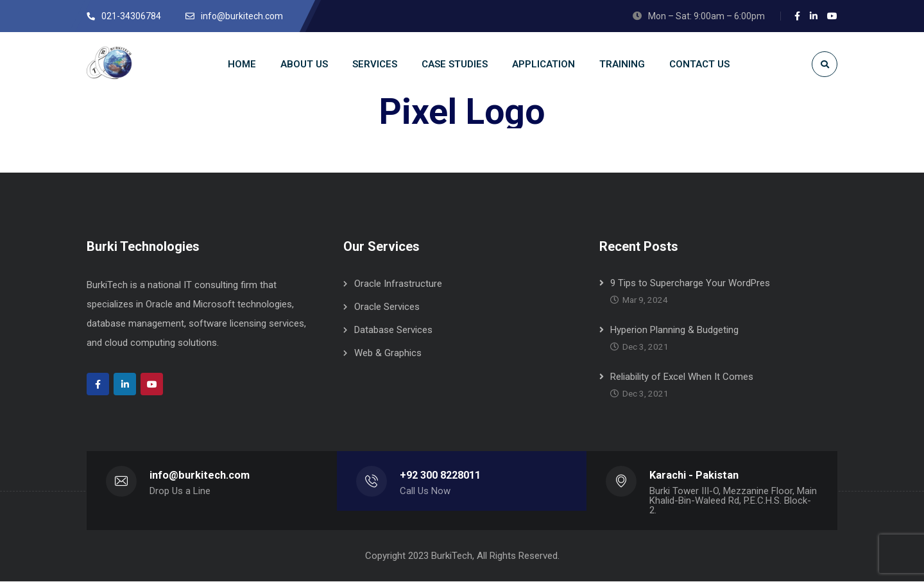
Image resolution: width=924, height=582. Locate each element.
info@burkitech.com (200, 476)
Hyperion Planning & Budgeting (674, 330)
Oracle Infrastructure (398, 284)
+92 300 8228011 (440, 476)
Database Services (393, 330)
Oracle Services (387, 307)
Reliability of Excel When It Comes (682, 377)
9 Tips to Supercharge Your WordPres (690, 284)
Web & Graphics (388, 354)
